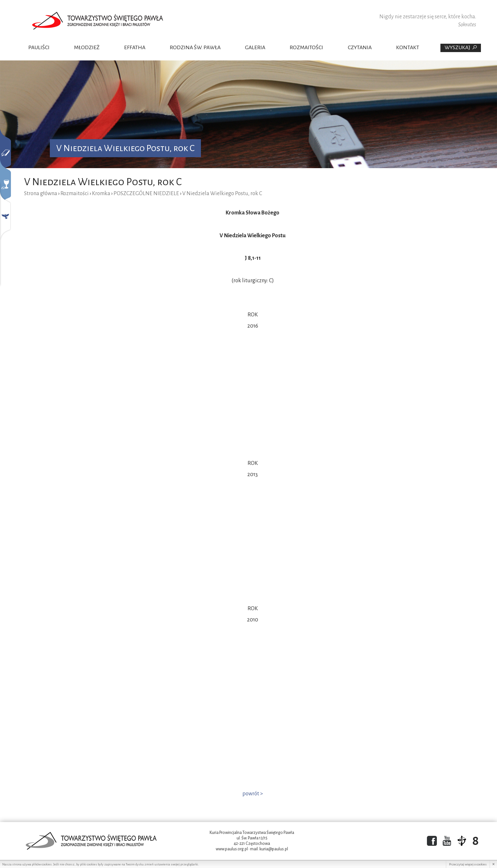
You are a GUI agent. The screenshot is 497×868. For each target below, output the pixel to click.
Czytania (360, 48)
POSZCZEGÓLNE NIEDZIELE (146, 194)
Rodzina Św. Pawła (195, 48)
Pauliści (39, 48)
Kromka (101, 194)
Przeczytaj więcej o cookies (468, 864)
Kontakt (408, 48)
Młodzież (87, 48)
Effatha (135, 48)
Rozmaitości (306, 48)
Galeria (255, 48)
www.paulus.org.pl (232, 849)
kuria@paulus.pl (274, 849)
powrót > (253, 794)
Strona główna (41, 194)
